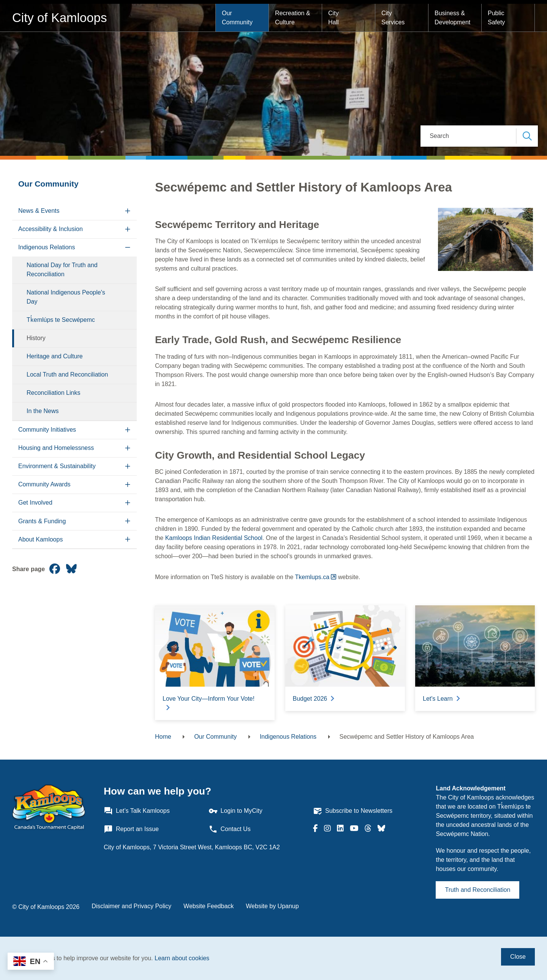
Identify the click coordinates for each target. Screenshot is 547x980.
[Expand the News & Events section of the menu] (128, 211)
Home (163, 737)
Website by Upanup (272, 906)
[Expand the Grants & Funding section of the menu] (128, 521)
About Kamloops (40, 539)
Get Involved (35, 503)
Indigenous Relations (47, 247)
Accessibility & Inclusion (51, 229)
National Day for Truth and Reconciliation (62, 270)
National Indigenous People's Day (66, 297)
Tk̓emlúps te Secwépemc (61, 320)
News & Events (39, 211)
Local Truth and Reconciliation (67, 374)
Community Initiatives (47, 430)
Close (518, 957)
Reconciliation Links (53, 393)
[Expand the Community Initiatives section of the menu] (128, 430)
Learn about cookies (182, 958)
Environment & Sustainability (57, 466)
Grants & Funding (42, 521)
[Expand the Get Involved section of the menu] (128, 503)
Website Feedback (209, 906)
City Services (393, 18)
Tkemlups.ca (312, 577)
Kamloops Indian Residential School (214, 538)
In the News (43, 411)
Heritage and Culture (55, 356)
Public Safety (497, 18)
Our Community (237, 18)
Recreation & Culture (293, 18)
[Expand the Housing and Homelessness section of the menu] (128, 448)
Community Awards (44, 484)
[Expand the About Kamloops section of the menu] (128, 539)
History (36, 338)
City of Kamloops (59, 18)
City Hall (334, 18)
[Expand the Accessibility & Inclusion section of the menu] (128, 229)
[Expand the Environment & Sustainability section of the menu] (128, 466)
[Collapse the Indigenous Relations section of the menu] (128, 248)
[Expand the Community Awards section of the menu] (128, 485)
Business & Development (452, 18)
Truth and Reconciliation (477, 890)
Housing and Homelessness (56, 448)
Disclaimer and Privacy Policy (131, 906)
